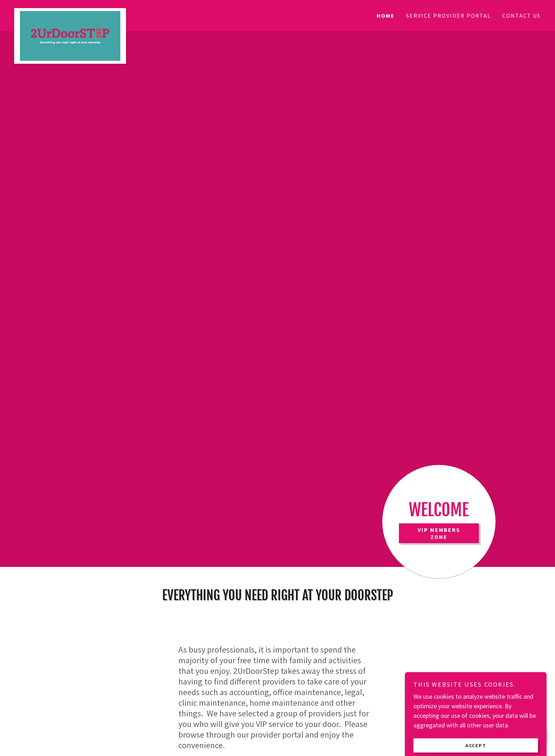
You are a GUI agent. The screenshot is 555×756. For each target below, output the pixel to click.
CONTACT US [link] (522, 16)
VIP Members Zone (439, 533)
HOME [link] (386, 16)
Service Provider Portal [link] (448, 16)
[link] (80, 11)
